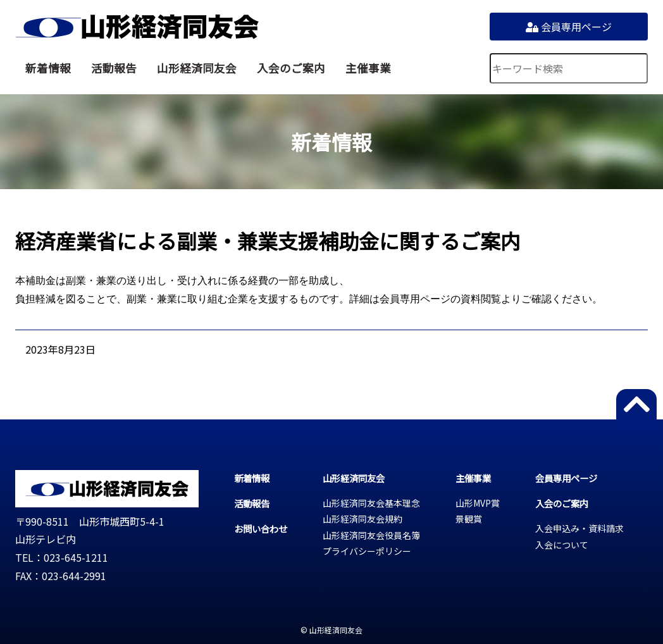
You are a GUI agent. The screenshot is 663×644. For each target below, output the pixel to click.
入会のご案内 (291, 68)
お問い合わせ (261, 529)
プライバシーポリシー (367, 551)
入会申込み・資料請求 (579, 528)
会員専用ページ (569, 27)
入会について (562, 545)
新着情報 (48, 68)
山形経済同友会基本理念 (371, 503)
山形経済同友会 (137, 27)
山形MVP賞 (478, 503)
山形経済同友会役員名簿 (371, 535)
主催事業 (368, 68)
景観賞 (469, 519)
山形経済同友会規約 (362, 519)
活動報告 (114, 68)
